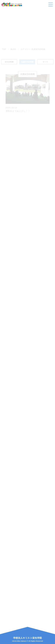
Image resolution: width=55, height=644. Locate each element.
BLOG (13, 49)
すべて (45, 62)
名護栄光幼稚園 (27, 62)
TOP (4, 49)
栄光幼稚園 (9, 62)
